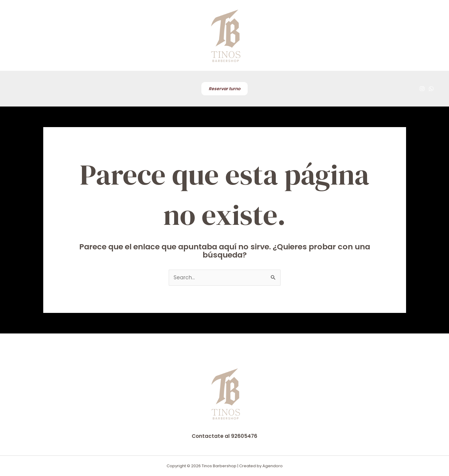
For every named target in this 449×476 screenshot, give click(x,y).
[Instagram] (422, 89)
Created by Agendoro (261, 466)
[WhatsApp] (431, 89)
